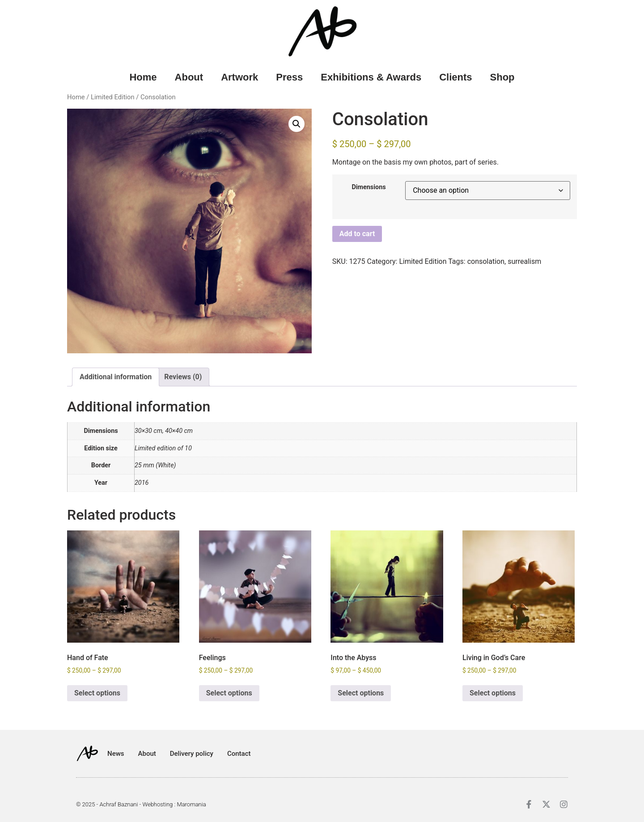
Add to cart (357, 234)
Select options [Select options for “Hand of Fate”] (97, 693)
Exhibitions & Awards (371, 77)
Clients (455, 77)
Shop (502, 77)
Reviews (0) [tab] (183, 377)
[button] (297, 124)
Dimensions (369, 187)
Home (143, 77)
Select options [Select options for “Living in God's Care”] (493, 693)
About (189, 77)
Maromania (191, 804)
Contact (239, 754)
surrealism (524, 261)
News (116, 754)
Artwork (239, 77)
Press (289, 77)
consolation (486, 261)
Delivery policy (192, 754)
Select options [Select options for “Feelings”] (229, 693)
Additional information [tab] (116, 377)
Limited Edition (113, 97)
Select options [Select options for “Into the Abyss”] (361, 693)
